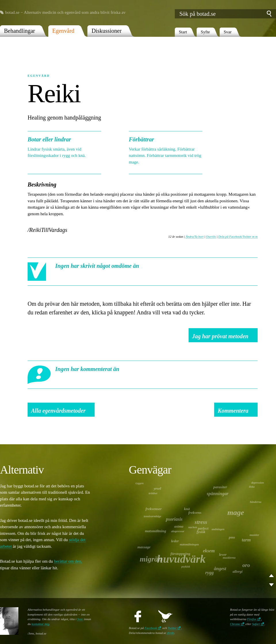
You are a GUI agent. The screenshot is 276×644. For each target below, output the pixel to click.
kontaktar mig (40, 624)
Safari (256, 624)
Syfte (205, 32)
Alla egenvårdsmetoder (58, 411)
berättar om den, (68, 561)
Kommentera (233, 411)
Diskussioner (106, 31)
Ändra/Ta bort (195, 237)
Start (183, 32)
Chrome (235, 624)
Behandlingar (20, 31)
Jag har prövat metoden (220, 336)
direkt (170, 633)
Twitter (172, 628)
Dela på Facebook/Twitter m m (238, 237)
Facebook (151, 628)
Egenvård (63, 31)
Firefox (252, 619)
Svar (228, 32)
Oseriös (211, 237)
